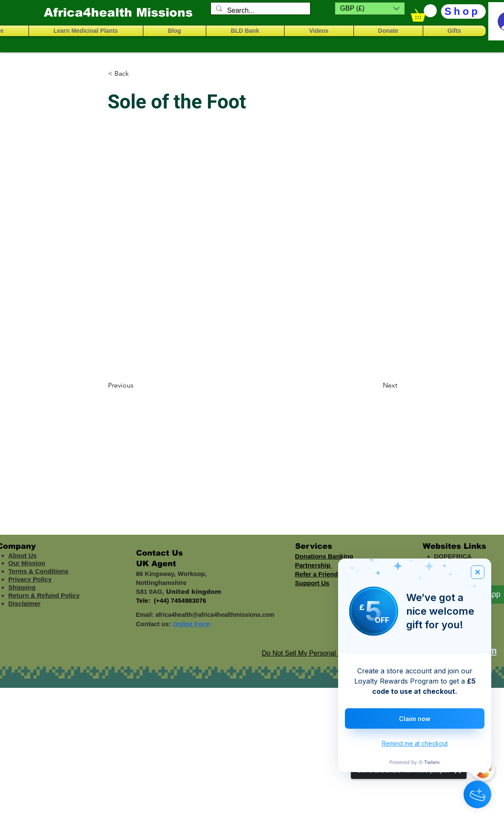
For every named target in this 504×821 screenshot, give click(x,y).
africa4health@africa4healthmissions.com (215, 615)
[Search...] (260, 11)
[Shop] (463, 11)
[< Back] (136, 74)
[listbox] (370, 9)
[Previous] (136, 385)
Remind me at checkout (415, 743)
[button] (370, 9)
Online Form (191, 624)
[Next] (376, 385)
